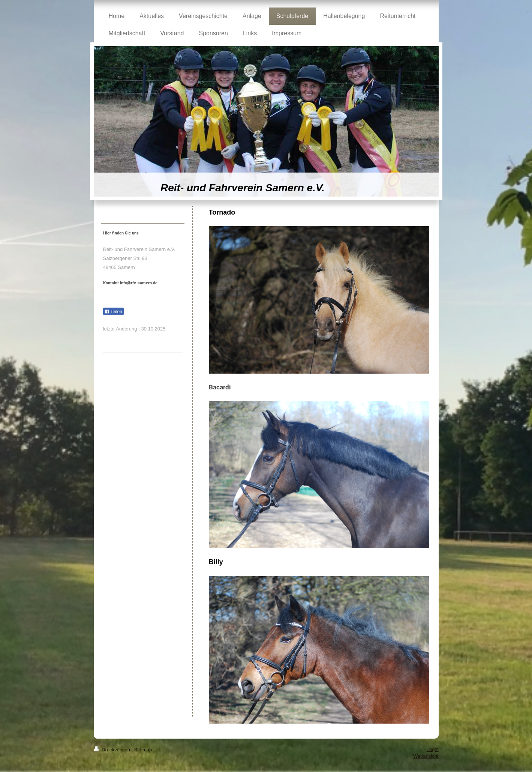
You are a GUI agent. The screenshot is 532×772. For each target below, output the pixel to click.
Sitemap (143, 750)
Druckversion (113, 750)
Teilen (113, 312)
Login (433, 749)
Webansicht (426, 756)
